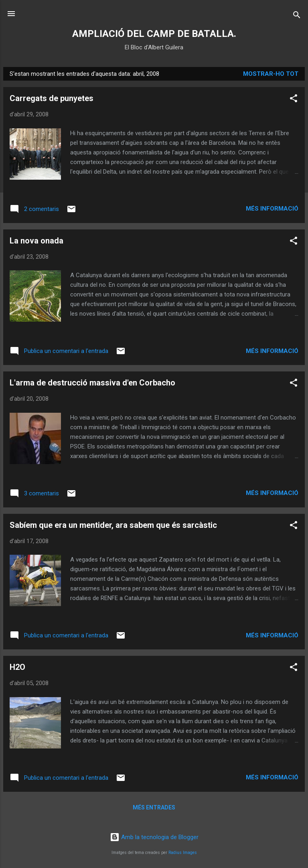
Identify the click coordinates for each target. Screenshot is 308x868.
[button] (294, 100)
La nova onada (36, 241)
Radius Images (183, 853)
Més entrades (154, 807)
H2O (17, 667)
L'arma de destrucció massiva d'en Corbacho (92, 383)
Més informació (272, 209)
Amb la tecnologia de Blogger (154, 837)
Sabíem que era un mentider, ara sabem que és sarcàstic (113, 525)
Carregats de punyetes (52, 98)
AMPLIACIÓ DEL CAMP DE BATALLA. (154, 34)
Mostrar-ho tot (271, 74)
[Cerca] (297, 16)
